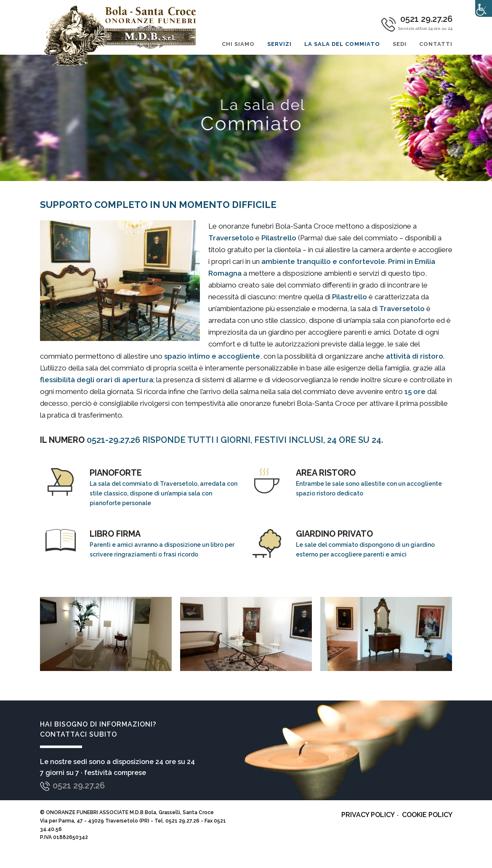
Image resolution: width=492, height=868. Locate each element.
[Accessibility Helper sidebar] (484, 8)
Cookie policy (427, 815)
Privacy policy (368, 815)
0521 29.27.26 (79, 785)
